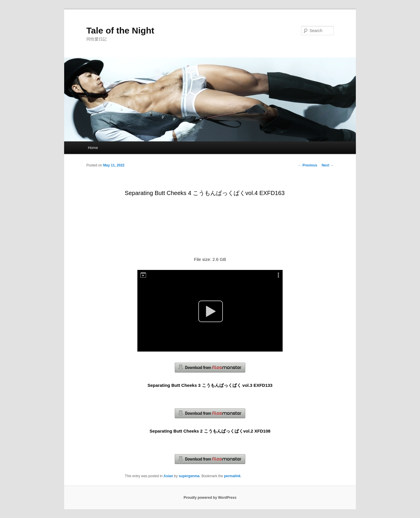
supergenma (189, 476)
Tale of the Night (120, 30)
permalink (232, 476)
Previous (308, 165)
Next (328, 165)
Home (93, 148)
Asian (168, 476)
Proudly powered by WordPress (210, 498)
